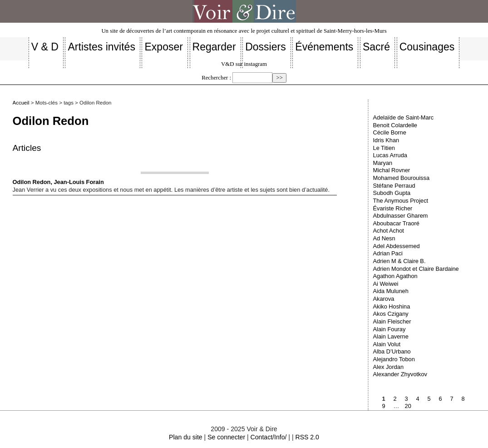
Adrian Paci (388, 253)
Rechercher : (216, 78)
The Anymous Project (401, 201)
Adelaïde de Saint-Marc (404, 117)
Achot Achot (389, 231)
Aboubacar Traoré (396, 223)
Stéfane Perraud (394, 186)
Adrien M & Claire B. (399, 261)
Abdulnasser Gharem (401, 216)
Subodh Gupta (392, 193)
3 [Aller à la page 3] (407, 399)
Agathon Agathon (395, 276)
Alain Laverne (391, 336)
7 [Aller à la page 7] (452, 399)
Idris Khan (386, 140)
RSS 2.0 (307, 437)
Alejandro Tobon (394, 359)
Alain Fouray (389, 329)
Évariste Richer (393, 208)
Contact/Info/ (269, 437)
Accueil (21, 103)
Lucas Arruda (390, 155)
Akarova (384, 299)
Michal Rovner (392, 170)
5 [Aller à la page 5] (429, 399)
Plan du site (186, 437)
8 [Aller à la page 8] (463, 399)
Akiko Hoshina (392, 306)
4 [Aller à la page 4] (418, 399)
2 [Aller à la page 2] (395, 399)
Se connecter (226, 437)
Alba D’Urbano (392, 351)
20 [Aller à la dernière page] (408, 406)
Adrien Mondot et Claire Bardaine (416, 269)
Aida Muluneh (391, 291)
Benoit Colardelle (395, 125)
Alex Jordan (389, 367)
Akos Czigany (391, 314)
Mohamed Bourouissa (401, 178)
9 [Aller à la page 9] (384, 406)
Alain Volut (387, 344)
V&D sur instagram (244, 64)
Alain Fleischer (392, 321)
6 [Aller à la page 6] (441, 399)
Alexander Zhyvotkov (400, 374)
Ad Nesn (384, 238)
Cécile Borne (390, 132)
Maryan (383, 163)
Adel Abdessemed (397, 246)
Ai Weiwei (386, 284)
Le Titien (384, 148)
